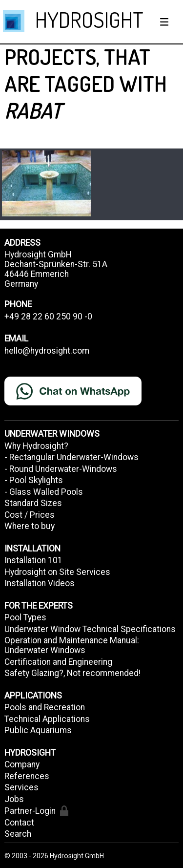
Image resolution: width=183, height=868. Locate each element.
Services (21, 787)
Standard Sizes (33, 503)
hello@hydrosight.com (47, 351)
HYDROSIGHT (89, 19)
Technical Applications (47, 719)
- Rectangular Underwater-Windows (71, 457)
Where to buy (30, 526)
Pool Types (25, 617)
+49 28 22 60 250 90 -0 (48, 317)
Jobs (14, 799)
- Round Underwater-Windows (61, 469)
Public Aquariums (38, 730)
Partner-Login (36, 811)
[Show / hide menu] (164, 22)
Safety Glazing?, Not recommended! (72, 673)
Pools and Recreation (45, 707)
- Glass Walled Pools (44, 492)
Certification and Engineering (58, 662)
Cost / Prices (30, 515)
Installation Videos (40, 583)
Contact (19, 823)
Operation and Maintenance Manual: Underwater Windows (72, 645)
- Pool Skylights (34, 480)
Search (18, 834)
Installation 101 (33, 560)
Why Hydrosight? (36, 446)
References (27, 776)
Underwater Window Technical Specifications (90, 629)
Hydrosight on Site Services (57, 572)
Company (22, 764)
